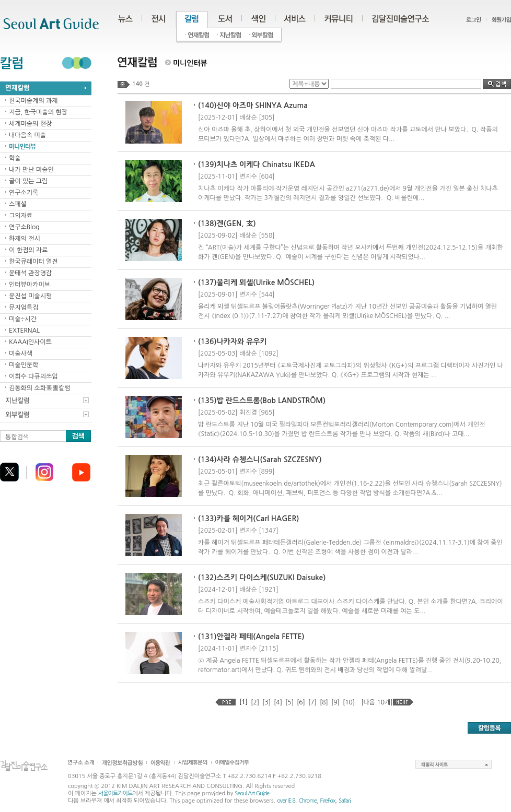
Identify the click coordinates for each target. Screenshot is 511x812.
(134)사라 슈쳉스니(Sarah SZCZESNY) (260, 460)
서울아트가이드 (115, 793)
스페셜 (18, 204)
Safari (345, 801)
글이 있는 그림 (28, 181)
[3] (266, 702)
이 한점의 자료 (28, 250)
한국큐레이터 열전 (33, 262)
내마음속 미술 (27, 135)
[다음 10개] (377, 702)
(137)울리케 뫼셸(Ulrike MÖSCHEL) (256, 283)
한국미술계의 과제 (33, 101)
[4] (278, 702)
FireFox (328, 801)
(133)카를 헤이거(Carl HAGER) (248, 519)
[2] (255, 702)
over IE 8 (286, 801)
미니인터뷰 (22, 147)
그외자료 (21, 216)
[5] (289, 702)
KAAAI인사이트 (30, 342)
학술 (15, 158)
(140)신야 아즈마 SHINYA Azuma (253, 105)
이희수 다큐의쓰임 (33, 376)
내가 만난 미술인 (31, 170)
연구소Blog (24, 227)
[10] (349, 702)
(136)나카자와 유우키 (233, 342)
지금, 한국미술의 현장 (38, 112)
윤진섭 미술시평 (30, 296)
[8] (324, 702)
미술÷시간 (23, 319)
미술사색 (21, 354)
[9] (335, 702)
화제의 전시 (25, 239)
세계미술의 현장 (30, 124)
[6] (301, 702)
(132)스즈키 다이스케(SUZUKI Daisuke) (262, 578)
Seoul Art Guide (252, 793)
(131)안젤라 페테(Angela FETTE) (251, 637)
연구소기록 (24, 193)
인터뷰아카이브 (30, 285)
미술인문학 (24, 365)
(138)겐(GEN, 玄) (227, 223)
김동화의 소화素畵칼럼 (40, 388)
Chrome (307, 801)
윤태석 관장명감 (30, 273)
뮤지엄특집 (24, 308)
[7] (312, 702)
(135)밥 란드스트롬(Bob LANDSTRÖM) (262, 401)
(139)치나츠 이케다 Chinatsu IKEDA (257, 164)
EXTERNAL (24, 331)
